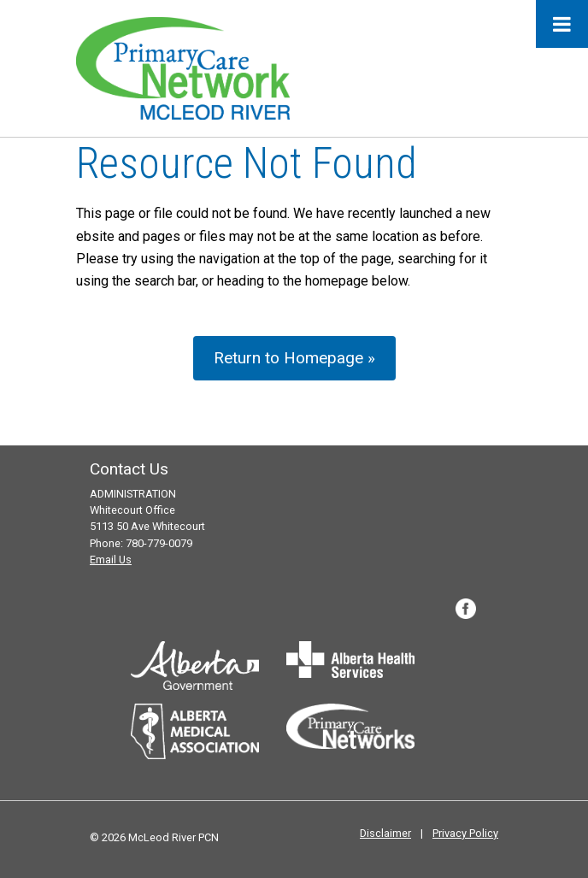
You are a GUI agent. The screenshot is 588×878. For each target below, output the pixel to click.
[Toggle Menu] (562, 24)
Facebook (466, 609)
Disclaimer (385, 833)
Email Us (111, 560)
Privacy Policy (465, 833)
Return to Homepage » (294, 358)
